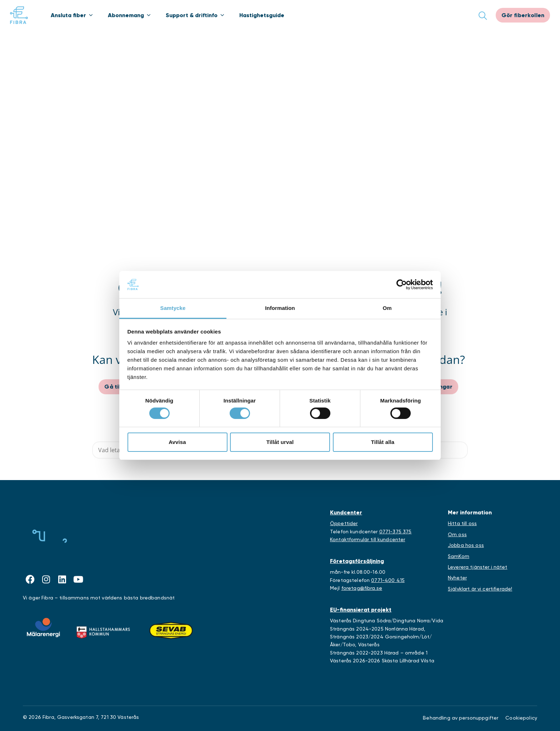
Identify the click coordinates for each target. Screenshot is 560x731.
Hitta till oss (462, 523)
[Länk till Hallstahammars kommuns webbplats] (103, 631)
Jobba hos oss (466, 545)
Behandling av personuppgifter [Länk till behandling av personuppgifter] (461, 718)
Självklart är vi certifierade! (480, 589)
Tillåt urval (280, 442)
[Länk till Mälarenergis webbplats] (43, 627)
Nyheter (457, 578)
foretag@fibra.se (362, 588)
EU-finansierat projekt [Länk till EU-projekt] (361, 610)
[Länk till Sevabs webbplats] (171, 631)
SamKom (459, 556)
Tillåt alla (383, 442)
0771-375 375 (396, 532)
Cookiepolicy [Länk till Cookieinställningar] (521, 718)
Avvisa (177, 442)
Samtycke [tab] (173, 308)
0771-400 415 (388, 580)
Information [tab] (280, 308)
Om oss (457, 534)
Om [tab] (387, 308)
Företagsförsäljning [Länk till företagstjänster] (357, 561)
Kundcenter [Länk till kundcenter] (346, 512)
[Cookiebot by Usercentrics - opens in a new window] (402, 285)
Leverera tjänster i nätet (478, 567)
